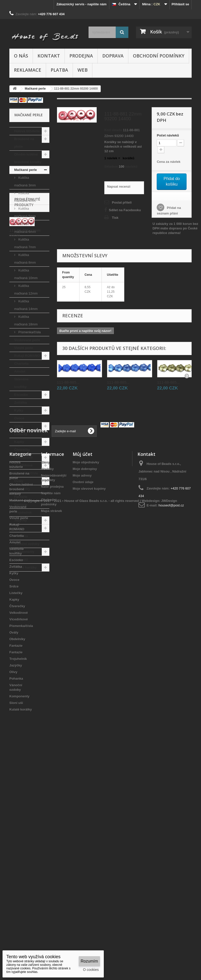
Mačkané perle (26, 170)
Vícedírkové (23, 465)
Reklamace (28, 70)
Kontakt (49, 56)
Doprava (113, 56)
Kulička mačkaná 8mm (25, 259)
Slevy (45, 691)
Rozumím (89, 961)
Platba (59, 70)
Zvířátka (21, 403)
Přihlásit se (180, 4)
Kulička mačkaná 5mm (25, 212)
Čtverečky (22, 450)
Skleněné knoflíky (21, 383)
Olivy (18, 528)
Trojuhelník (23, 512)
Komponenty (24, 552)
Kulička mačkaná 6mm (25, 228)
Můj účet (83, 683)
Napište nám (51, 722)
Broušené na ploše (24, 143)
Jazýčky (21, 520)
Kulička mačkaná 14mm (26, 305)
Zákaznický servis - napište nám (82, 4)
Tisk (115, 218)
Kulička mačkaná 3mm (25, 181)
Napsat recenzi (119, 187)
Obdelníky (22, 489)
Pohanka (21, 536)
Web (83, 70)
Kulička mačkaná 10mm (26, 274)
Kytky (19, 410)
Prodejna (81, 56)
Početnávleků (168, 135)
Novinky (47, 698)
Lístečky (21, 434)
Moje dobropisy (85, 698)
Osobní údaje (83, 711)
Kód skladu (113, 130)
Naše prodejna (52, 716)
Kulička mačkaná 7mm (25, 243)
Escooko (21, 395)
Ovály (19, 481)
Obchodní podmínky (159, 56)
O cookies (91, 970)
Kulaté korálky (25, 567)
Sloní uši (21, 560)
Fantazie (21, 497)
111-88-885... (68, 382)
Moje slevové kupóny (89, 718)
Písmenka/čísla (29, 332)
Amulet (20, 371)
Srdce (19, 426)
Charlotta (21, 364)
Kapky (19, 442)
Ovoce (19, 418)
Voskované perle (27, 340)
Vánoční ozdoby (27, 544)
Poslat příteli (122, 202)
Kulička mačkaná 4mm (25, 197)
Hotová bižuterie (27, 131)
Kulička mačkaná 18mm (26, 320)
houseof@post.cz (171, 734)
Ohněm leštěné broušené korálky (28, 158)
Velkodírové (23, 457)
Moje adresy (82, 705)
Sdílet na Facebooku (125, 210)
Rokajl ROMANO (27, 356)
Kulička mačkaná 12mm (26, 290)
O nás (21, 56)
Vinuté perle (24, 348)
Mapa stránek (52, 740)
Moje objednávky (86, 691)
